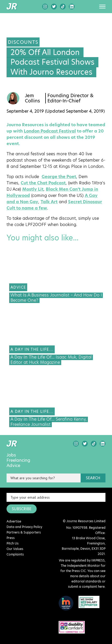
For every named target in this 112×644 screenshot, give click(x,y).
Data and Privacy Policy (24, 527)
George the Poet (59, 177)
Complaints (15, 554)
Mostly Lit (33, 189)
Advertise (14, 521)
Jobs (11, 455)
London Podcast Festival (50, 131)
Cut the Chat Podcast (43, 183)
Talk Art (49, 202)
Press (11, 538)
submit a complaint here (86, 587)
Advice (13, 466)
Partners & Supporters (24, 532)
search (93, 478)
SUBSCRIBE (22, 509)
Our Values (15, 549)
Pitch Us (13, 543)
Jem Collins (32, 98)
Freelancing (18, 460)
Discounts (23, 42)
